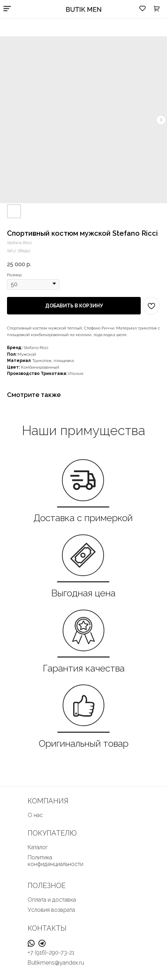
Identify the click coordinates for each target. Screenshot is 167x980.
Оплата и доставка (52, 900)
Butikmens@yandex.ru (56, 963)
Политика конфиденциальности (55, 861)
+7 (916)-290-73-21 (51, 953)
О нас (35, 815)
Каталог (38, 847)
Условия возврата (51, 910)
